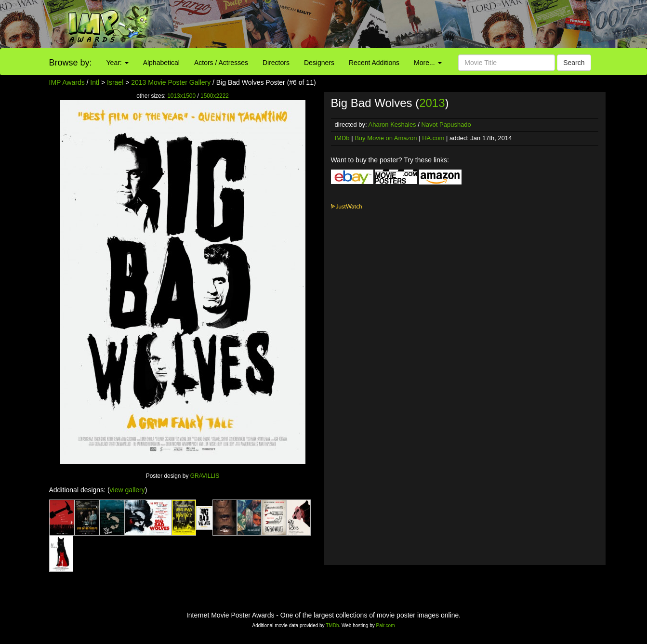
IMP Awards (67, 82)
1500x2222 (215, 96)
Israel (115, 82)
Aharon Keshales (392, 125)
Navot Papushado (446, 125)
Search (574, 63)
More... (428, 63)
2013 (432, 103)
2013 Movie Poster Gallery (171, 82)
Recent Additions (374, 63)
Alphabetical (161, 63)
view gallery (127, 490)
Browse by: (71, 63)
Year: (118, 63)
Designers (319, 63)
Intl (95, 82)
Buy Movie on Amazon (386, 138)
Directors (276, 63)
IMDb (342, 138)
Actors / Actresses (221, 63)
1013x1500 (181, 96)
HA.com (433, 138)
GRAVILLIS (205, 476)
